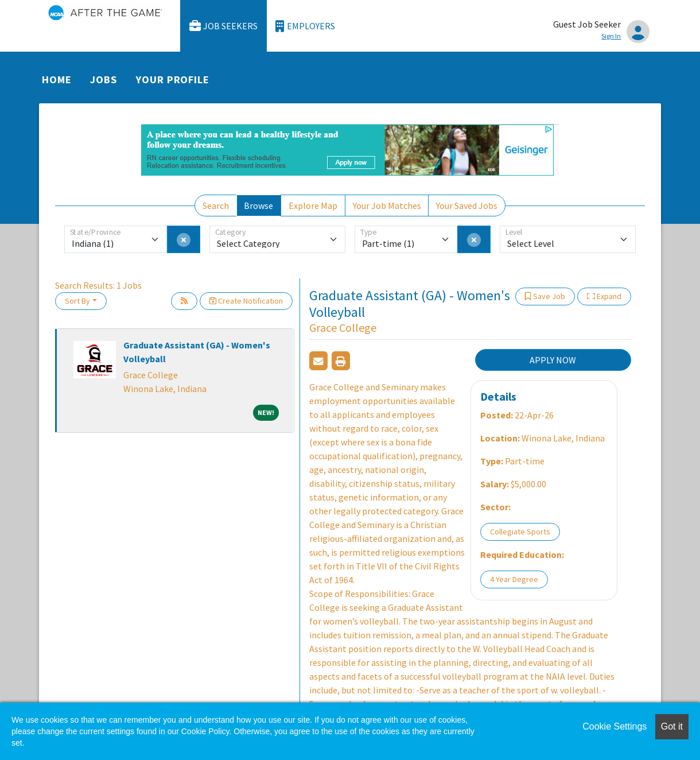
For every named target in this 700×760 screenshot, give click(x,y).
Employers (305, 26)
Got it (672, 726)
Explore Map (313, 205)
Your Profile (173, 80)
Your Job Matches (387, 205)
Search (216, 205)
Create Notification (246, 301)
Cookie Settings (615, 726)
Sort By (77, 301)
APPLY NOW (553, 360)
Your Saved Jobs (467, 205)
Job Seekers (224, 26)
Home (57, 80)
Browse (258, 205)
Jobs (104, 80)
